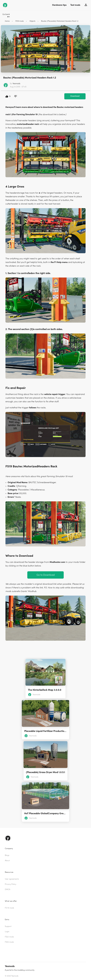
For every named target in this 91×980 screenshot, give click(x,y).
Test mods (75, 5)
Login (7, 932)
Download (75, 96)
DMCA (8, 889)
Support (8, 926)
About (7, 861)
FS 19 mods (9, 908)
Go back (6, 14)
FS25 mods (9, 942)
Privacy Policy (10, 884)
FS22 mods (9, 937)
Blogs (7, 855)
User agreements (12, 879)
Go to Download (46, 575)
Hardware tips (59, 5)
